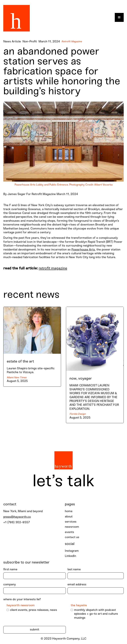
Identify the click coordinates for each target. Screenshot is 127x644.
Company (10, 585)
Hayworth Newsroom (21, 605)
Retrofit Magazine (53, 268)
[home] (17, 17)
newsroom (72, 527)
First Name (10, 570)
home (69, 511)
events (69, 532)
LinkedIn (70, 556)
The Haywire (79, 605)
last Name (74, 570)
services (71, 522)
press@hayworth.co (17, 517)
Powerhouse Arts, (84, 250)
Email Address (77, 585)
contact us (72, 537)
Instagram (72, 551)
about (69, 517)
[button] (119, 17)
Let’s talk (63, 482)
